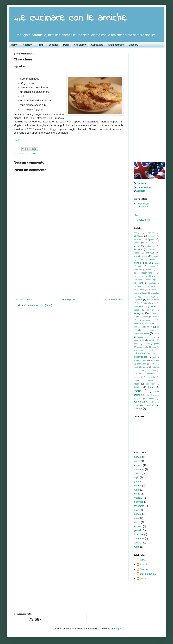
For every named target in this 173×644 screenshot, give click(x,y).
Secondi (53, 45)
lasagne (139, 313)
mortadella (138, 327)
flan (146, 303)
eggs (153, 296)
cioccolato (138, 283)
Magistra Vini (144, 220)
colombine (151, 286)
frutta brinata (139, 306)
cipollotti (152, 283)
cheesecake (146, 273)
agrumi (151, 233)
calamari (152, 266)
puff (155, 357)
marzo (137, 461)
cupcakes (155, 293)
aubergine (150, 246)
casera (149, 270)
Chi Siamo (80, 45)
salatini (156, 367)
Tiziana (144, 569)
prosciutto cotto (141, 357)
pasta (157, 333)
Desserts (141, 191)
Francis (144, 565)
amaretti (152, 236)
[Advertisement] (69, 272)
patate (152, 340)
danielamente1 (148, 574)
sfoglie (136, 380)
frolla (154, 303)
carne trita (138, 270)
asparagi (150, 243)
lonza (146, 317)
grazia (143, 578)
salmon (141, 370)
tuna (147, 395)
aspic (136, 246)
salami (145, 367)
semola (152, 377)
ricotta (136, 360)
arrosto (137, 243)
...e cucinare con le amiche (70, 18)
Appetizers (97, 45)
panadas (152, 330)
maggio (138, 457)
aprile (137, 490)
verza (153, 402)
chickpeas (138, 280)
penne (136, 344)
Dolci (66, 45)
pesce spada (142, 347)
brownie (137, 263)
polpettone (139, 354)
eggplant (141, 296)
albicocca (138, 236)
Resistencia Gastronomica (144, 205)
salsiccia (137, 374)
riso (145, 360)
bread (152, 259)
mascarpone (146, 320)
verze (136, 405)
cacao (148, 263)
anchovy (137, 239)
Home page (68, 300)
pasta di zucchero (147, 337)
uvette (151, 399)
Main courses (116, 45)
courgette (138, 290)
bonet (140, 259)
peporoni (147, 344)
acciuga (137, 233)
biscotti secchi (140, 256)
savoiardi (151, 374)
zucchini (138, 408)
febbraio (138, 465)
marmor (156, 317)
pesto (154, 347)
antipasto (150, 239)
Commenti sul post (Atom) (38, 305)
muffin (149, 327)
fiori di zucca (153, 300)
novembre (139, 469)
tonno (151, 387)
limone (153, 313)
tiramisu (137, 387)
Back (17, 140)
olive (140, 330)
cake (140, 266)
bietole (136, 253)
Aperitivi (28, 45)
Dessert (133, 45)
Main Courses (144, 188)
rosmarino (141, 364)
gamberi (152, 306)
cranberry (151, 290)
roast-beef (155, 360)
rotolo (153, 364)
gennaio (138, 530)
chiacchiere (30, 153)
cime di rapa (151, 280)
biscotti (150, 253)
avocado (138, 249)
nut (158, 327)
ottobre (137, 473)
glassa (136, 310)
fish (138, 303)
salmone (152, 370)
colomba (137, 286)
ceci (158, 270)
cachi (157, 263)
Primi (41, 45)
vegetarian (139, 402)
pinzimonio (138, 350)
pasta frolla (139, 340)
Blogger (118, 629)
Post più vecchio (114, 300)
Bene (143, 560)
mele (152, 323)
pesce (157, 344)
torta (137, 391)
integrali (151, 310)
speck (136, 384)
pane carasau (141, 333)
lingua (136, 317)
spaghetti (150, 380)
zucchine (149, 405)
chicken (152, 276)
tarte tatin (150, 384)
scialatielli (138, 377)
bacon (152, 249)
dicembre (139, 502)
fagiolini (138, 300)
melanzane (138, 323)
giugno (137, 481)
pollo (152, 350)
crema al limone (141, 293)
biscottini (156, 256)
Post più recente (23, 300)
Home (14, 45)
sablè (136, 367)
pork (153, 354)
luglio (136, 477)
